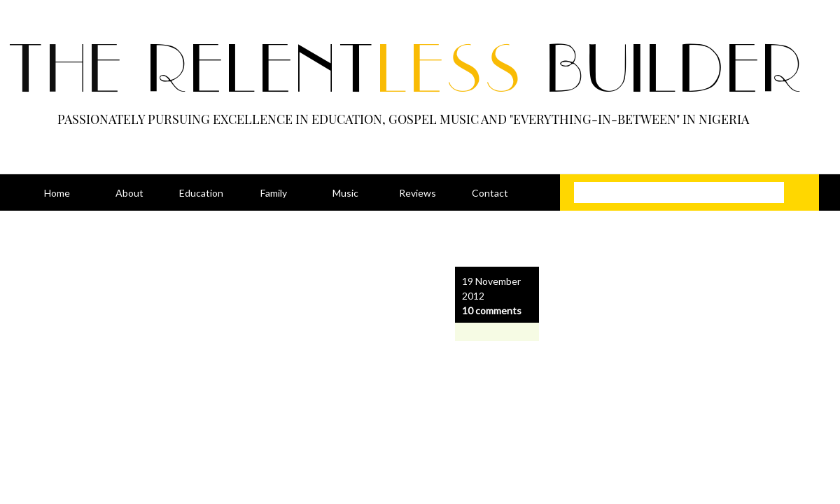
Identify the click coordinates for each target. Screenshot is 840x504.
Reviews (418, 193)
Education (201, 193)
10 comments (492, 310)
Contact (490, 193)
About (129, 193)
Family (274, 193)
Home (57, 193)
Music (345, 193)
